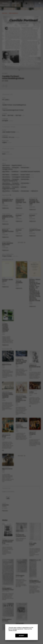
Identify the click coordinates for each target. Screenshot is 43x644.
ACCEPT (21, 636)
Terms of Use (12, 630)
